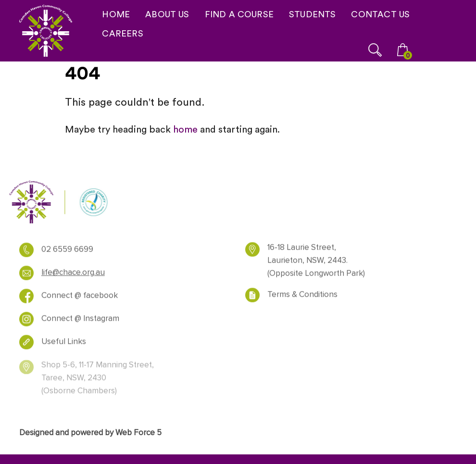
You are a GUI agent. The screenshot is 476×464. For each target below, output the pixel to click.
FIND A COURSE (239, 14)
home (185, 129)
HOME (116, 14)
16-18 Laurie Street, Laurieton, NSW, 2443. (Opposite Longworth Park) (316, 263)
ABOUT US (167, 14)
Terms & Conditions (302, 297)
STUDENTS (312, 14)
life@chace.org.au (73, 275)
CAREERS (122, 33)
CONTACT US (380, 14)
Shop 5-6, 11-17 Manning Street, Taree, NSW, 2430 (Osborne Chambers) (98, 382)
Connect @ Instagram (80, 321)
